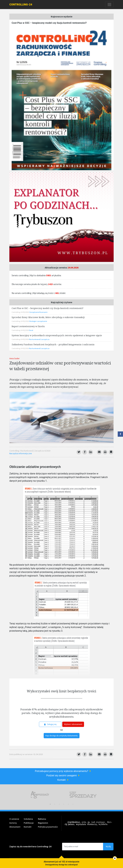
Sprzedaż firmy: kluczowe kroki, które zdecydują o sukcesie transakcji (48, 317)
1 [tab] (50, 804)
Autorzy (13, 823)
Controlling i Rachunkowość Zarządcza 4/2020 (30, 451)
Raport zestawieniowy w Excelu (28, 326)
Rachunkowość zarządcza (39, 339)
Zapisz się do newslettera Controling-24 (30, 846)
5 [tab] (68, 804)
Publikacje (29, 823)
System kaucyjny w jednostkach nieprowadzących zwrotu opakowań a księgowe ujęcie (57, 335)
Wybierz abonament (73, 724)
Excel (31, 330)
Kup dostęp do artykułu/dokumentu (62, 736)
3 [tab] (59, 804)
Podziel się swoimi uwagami (61, 775)
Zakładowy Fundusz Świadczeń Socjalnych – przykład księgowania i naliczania (53, 344)
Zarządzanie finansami (38, 312)
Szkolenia (28, 819)
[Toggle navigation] (109, 5)
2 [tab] (55, 804)
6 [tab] (73, 804)
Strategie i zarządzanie (38, 321)
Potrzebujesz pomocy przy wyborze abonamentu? (61, 771)
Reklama (42, 819)
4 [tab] (64, 804)
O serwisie (14, 819)
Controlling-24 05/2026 (20, 312)
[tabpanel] (40, 795)
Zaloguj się (50, 724)
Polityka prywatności (48, 827)
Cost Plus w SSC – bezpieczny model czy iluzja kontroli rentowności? (49, 23)
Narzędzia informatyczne (21, 453)
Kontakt (61, 780)
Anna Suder (15, 358)
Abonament (15, 827)
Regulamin (43, 823)
